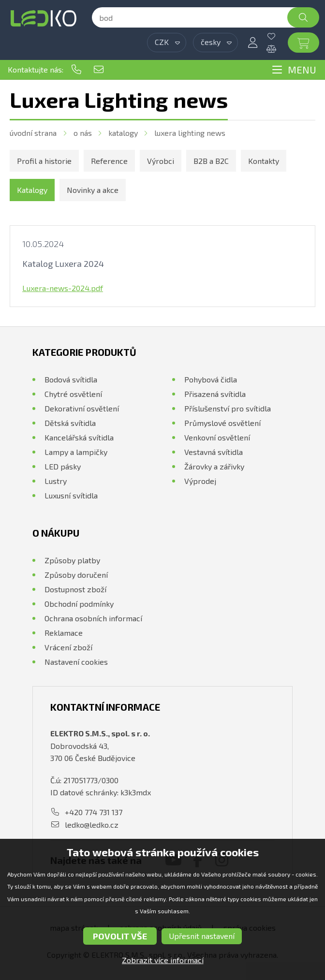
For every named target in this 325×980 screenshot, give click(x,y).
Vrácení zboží (68, 647)
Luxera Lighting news (190, 133)
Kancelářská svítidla (79, 437)
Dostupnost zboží (75, 589)
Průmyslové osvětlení (222, 423)
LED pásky (63, 466)
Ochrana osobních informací (93, 618)
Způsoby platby (72, 560)
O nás (83, 133)
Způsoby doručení (76, 575)
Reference (109, 161)
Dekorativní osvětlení (82, 408)
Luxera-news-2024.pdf (63, 288)
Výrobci (161, 161)
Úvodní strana (33, 133)
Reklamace (64, 633)
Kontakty (264, 161)
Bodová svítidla (71, 379)
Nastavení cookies (76, 662)
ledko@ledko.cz (99, 70)
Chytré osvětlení (73, 394)
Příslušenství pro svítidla (228, 408)
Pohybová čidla (211, 379)
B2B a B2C (211, 161)
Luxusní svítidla (71, 495)
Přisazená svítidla (215, 394)
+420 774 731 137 (76, 70)
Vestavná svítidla (214, 452)
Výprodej (200, 481)
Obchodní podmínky (79, 604)
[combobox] (167, 43)
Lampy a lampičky (76, 452)
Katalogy (123, 133)
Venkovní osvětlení (217, 437)
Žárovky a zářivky (214, 466)
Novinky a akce (93, 190)
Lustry (56, 481)
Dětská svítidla (70, 423)
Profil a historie (44, 161)
